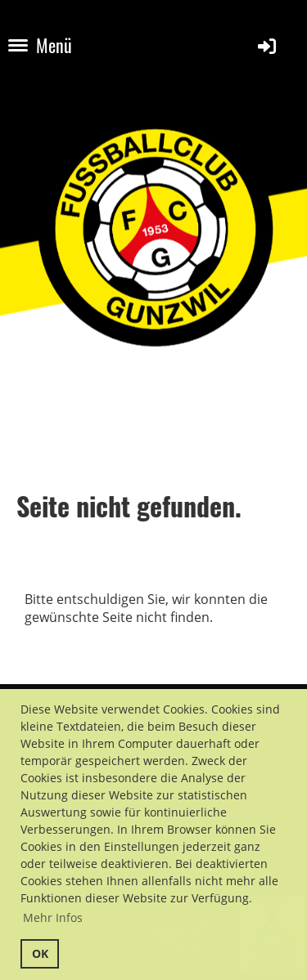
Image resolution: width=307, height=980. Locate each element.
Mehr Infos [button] (53, 917)
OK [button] (40, 953)
